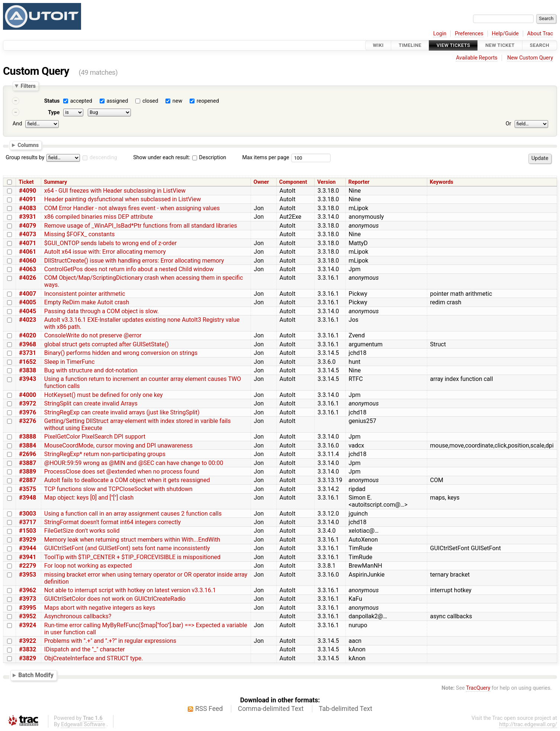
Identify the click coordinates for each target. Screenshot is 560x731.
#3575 (28, 489)
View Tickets (453, 45)
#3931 (28, 217)
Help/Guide (505, 34)
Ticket (26, 182)
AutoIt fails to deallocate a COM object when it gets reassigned (127, 480)
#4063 (28, 269)
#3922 (28, 641)
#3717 (28, 522)
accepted (81, 101)
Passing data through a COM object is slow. (102, 311)
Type (54, 113)
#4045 (28, 311)
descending (103, 158)
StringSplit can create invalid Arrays (91, 403)
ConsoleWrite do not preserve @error (93, 335)
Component (293, 182)
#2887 (28, 480)
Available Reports (477, 58)
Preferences (469, 34)
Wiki (378, 45)
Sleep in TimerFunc (70, 362)
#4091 (28, 199)
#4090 (28, 191)
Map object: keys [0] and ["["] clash (89, 498)
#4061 (28, 252)
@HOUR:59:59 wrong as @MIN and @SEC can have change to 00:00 (134, 463)
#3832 (28, 649)
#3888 (28, 437)
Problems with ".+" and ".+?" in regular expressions (110, 641)
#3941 (28, 557)
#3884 (28, 445)
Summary (55, 182)
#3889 (28, 472)
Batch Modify (36, 675)
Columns (28, 145)
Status (52, 101)
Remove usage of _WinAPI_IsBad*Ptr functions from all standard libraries (141, 226)
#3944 (28, 548)
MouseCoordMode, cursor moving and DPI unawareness (118, 445)
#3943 (28, 379)
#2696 (28, 454)
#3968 (28, 344)
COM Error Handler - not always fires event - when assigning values (132, 208)
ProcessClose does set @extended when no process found (122, 472)
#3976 (28, 412)
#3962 (28, 590)
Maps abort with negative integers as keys (100, 608)
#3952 (28, 616)
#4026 (28, 278)
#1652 (28, 362)
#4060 (28, 261)
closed (150, 101)
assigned (117, 101)
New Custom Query (530, 58)
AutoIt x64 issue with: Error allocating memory (105, 252)
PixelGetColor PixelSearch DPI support (95, 437)
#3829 (28, 658)
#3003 (28, 514)
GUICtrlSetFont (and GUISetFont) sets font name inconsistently (127, 548)
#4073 (28, 234)
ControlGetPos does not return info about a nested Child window (129, 269)
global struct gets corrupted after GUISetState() (107, 344)
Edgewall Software (83, 724)
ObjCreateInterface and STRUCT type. (94, 658)
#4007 (28, 294)
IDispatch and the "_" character (85, 649)
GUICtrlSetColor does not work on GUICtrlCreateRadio (115, 599)
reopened (208, 101)
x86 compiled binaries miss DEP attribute (99, 217)
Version (326, 182)
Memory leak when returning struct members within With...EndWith (132, 540)
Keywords (442, 182)
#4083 (28, 208)
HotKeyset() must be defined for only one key (104, 395)
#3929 (28, 540)
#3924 (28, 625)
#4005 (28, 302)
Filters (28, 86)
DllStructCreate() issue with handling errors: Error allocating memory (134, 261)
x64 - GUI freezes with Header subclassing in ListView (115, 191)
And (17, 124)
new (177, 101)
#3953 (28, 575)
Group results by (25, 158)
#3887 (28, 463)
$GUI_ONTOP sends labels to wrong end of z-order (110, 243)
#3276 (28, 421)
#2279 (28, 566)
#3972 (28, 403)
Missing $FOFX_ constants (80, 234)
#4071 (28, 243)
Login (440, 34)
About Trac (540, 34)
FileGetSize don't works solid (82, 531)
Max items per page (265, 158)
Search (540, 45)
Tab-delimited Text (345, 709)
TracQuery (478, 688)
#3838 (28, 370)
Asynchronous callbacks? (78, 616)
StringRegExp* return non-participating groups (105, 454)
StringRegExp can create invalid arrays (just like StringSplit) (122, 412)
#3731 (28, 353)
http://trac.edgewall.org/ (528, 724)
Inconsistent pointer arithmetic (85, 294)
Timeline (410, 45)
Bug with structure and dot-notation (91, 370)
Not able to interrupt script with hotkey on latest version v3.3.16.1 (130, 590)
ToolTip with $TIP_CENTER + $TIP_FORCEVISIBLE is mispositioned (132, 557)
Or (508, 124)
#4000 (28, 395)
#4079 (28, 226)
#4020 (28, 335)
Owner (261, 182)
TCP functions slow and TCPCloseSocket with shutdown (118, 489)
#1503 (28, 531)
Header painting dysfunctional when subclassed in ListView (123, 199)
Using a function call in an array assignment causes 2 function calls (133, 514)
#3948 (28, 498)
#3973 (28, 599)
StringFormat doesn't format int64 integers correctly (112, 522)
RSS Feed (209, 709)
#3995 (28, 608)
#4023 (28, 320)
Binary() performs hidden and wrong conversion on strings (121, 353)
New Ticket (500, 45)
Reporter (359, 182)
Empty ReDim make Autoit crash (87, 302)
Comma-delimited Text (271, 709)
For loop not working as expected (88, 566)
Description (209, 158)
